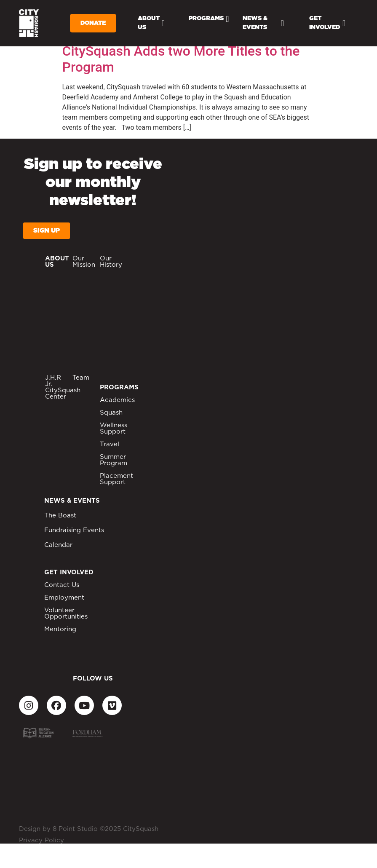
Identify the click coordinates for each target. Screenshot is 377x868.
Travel (110, 444)
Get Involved (327, 23)
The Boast (60, 516)
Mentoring (60, 629)
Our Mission (84, 262)
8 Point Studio (75, 829)
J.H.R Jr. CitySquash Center (63, 387)
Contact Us (62, 585)
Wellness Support (114, 429)
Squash (111, 413)
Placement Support (116, 479)
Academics (117, 400)
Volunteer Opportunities (66, 613)
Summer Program (114, 460)
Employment (64, 598)
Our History (111, 262)
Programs (209, 19)
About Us (151, 23)
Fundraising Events (74, 530)
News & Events (263, 23)
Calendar (58, 545)
